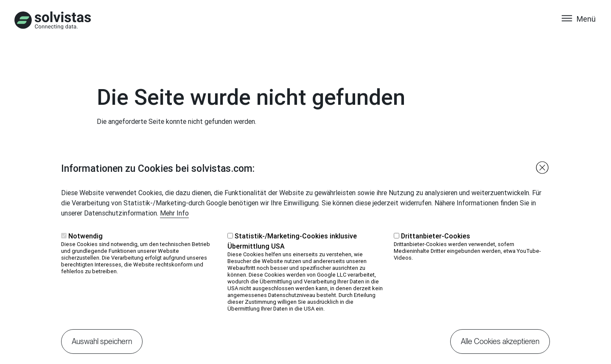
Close (542, 179)
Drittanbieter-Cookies (436, 248)
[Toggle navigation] (578, 27)
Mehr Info (174, 225)
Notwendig (85, 248)
